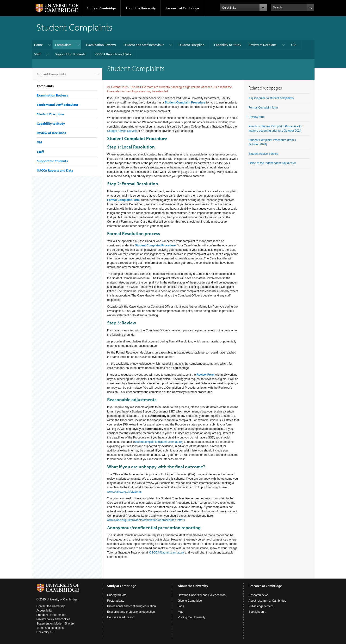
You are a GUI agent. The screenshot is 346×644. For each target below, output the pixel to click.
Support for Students (70, 54)
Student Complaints (51, 76)
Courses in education (121, 617)
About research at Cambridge (267, 601)
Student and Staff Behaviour (144, 45)
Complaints (63, 45)
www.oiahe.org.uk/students (124, 492)
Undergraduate (117, 595)
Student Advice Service (122, 131)
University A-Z (46, 632)
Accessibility (44, 611)
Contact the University (51, 606)
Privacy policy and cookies (53, 619)
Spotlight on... (257, 612)
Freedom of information (51, 615)
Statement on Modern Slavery (56, 624)
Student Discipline (191, 45)
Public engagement (261, 606)
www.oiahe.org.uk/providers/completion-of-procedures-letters (146, 520)
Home (38, 45)
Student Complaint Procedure (185, 103)
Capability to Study (228, 45)
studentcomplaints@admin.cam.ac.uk (158, 442)
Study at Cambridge (101, 8)
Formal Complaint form (263, 108)
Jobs (181, 606)
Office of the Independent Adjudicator (272, 163)
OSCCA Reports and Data (113, 54)
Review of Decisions (263, 45)
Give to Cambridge (190, 601)
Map (181, 612)
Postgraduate (116, 601)
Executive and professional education (131, 612)
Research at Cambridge (182, 8)
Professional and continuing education (132, 606)
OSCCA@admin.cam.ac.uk (167, 553)
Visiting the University (192, 617)
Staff (37, 54)
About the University (141, 8)
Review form (256, 117)
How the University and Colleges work (202, 595)
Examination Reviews (101, 45)
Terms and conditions (50, 628)
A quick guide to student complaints (271, 98)
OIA (294, 45)
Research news (258, 595)
